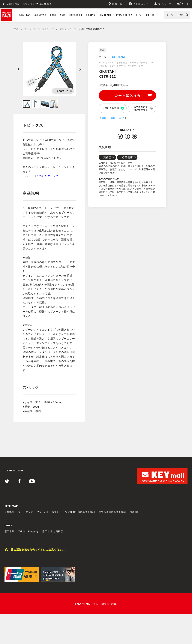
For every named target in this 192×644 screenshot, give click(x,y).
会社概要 (9, 512)
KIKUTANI (119, 57)
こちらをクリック (47, 176)
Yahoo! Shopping (28, 531)
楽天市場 (9, 531)
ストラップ (48, 29)
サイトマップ (26, 512)
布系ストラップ (68, 29)
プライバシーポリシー (49, 512)
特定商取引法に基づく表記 (80, 512)
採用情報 (135, 512)
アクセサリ (30, 29)
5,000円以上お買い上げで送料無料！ (29, 4)
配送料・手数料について (112, 118)
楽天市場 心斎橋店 (53, 531)
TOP (16, 29)
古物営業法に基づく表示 (112, 512)
